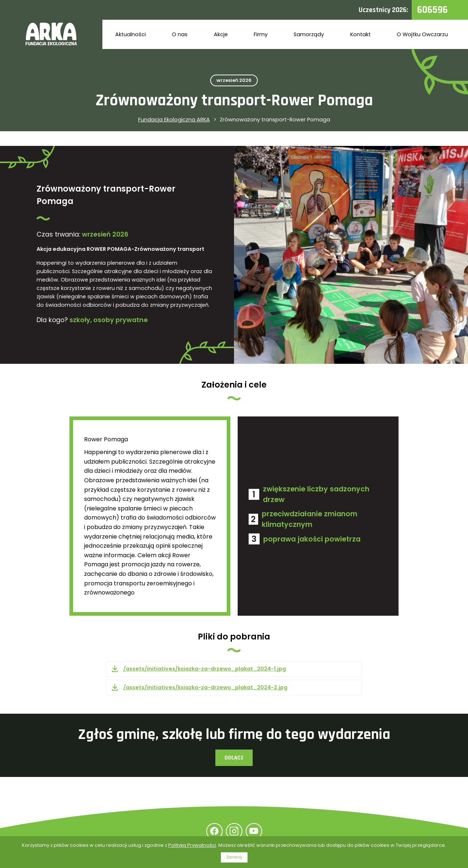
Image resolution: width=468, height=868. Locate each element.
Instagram (234, 831)
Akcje (221, 34)
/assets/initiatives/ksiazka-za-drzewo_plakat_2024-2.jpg (205, 687)
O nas (180, 34)
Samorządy (309, 34)
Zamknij (234, 857)
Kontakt (361, 34)
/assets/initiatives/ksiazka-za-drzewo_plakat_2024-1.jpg (205, 669)
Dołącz (234, 758)
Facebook (214, 831)
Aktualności (131, 34)
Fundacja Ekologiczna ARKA (174, 120)
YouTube (254, 831)
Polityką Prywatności (192, 845)
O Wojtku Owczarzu (422, 34)
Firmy (261, 34)
